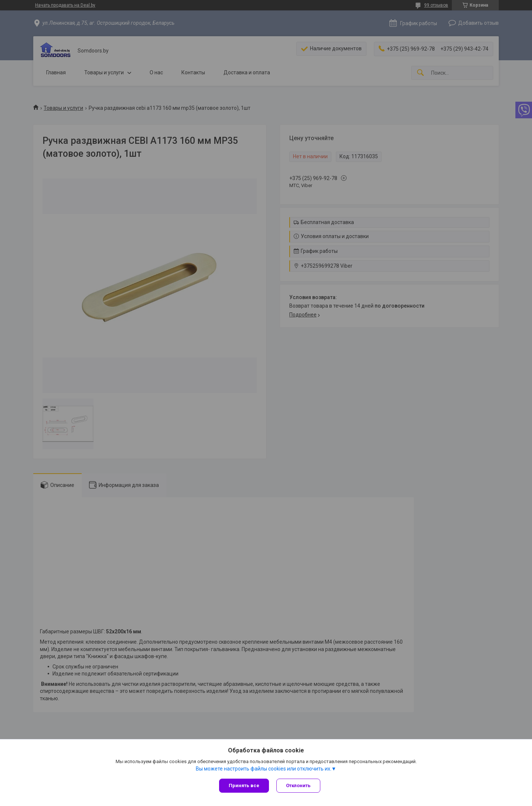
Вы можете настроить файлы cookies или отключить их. (264, 769)
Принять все (244, 785)
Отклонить (298, 785)
